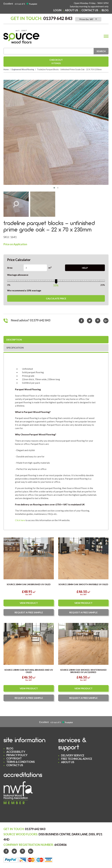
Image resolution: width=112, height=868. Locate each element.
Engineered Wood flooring (23, 69)
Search (101, 51)
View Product (29, 603)
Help (85, 268)
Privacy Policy (17, 755)
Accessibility (16, 752)
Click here (20, 520)
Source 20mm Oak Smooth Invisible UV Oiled (83, 584)
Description (14, 340)
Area (10, 268)
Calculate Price (56, 298)
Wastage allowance (18, 275)
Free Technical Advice (77, 759)
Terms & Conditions (21, 762)
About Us (71, 10)
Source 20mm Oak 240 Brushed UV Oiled (29, 584)
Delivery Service (73, 755)
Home (6, 69)
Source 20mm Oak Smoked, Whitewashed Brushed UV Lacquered (83, 671)
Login (57, 10)
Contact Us (90, 10)
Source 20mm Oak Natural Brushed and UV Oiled (29, 671)
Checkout (56, 62)
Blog (105, 10)
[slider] (56, 281)
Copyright (14, 758)
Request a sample (29, 612)
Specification (15, 348)
